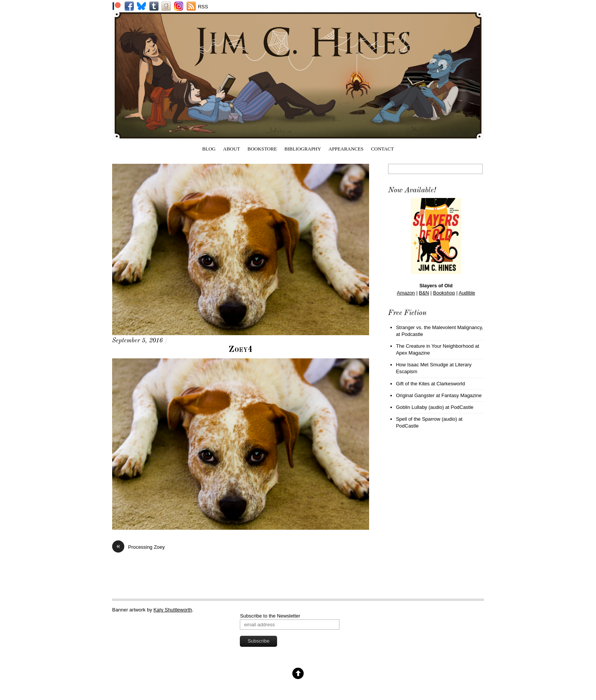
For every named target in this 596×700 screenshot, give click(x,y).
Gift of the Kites (413, 384)
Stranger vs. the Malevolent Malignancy (439, 327)
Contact (382, 149)
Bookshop (444, 293)
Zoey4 (241, 350)
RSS (203, 7)
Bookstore (262, 149)
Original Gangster (415, 395)
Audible (467, 293)
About (232, 149)
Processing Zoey (138, 547)
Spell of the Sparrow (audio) (427, 419)
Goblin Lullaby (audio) (420, 407)
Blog (209, 149)
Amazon (406, 293)
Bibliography (303, 149)
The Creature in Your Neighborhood (435, 346)
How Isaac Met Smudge (422, 365)
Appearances (346, 149)
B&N (424, 293)
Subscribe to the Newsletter (270, 616)
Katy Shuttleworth (173, 610)
